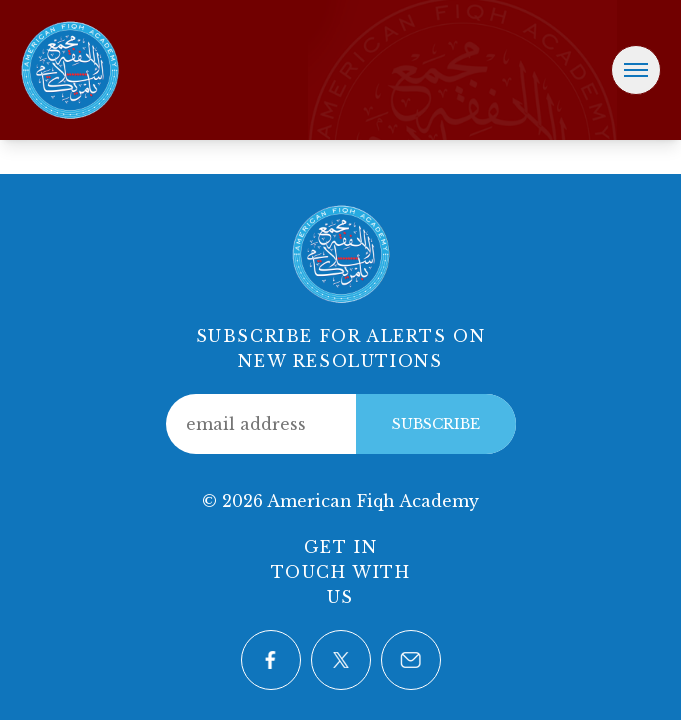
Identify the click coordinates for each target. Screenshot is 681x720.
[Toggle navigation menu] (636, 70)
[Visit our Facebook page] (271, 660)
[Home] (70, 68)
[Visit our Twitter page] (341, 660)
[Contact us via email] (411, 660)
